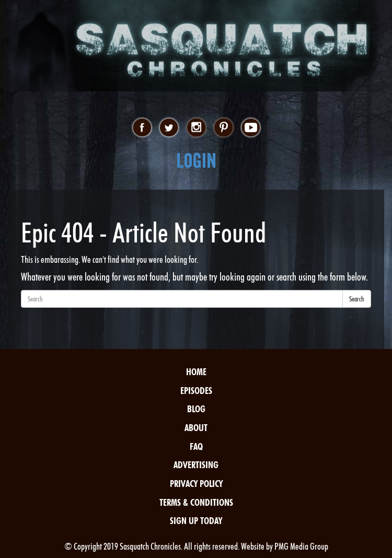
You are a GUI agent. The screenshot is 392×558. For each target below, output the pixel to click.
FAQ (196, 446)
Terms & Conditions (196, 502)
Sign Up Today (196, 521)
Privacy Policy (196, 484)
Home (196, 372)
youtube (251, 128)
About (196, 428)
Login (196, 161)
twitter (169, 128)
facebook (142, 128)
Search (357, 299)
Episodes (196, 391)
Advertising (196, 465)
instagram (196, 128)
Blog (196, 409)
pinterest (223, 128)
